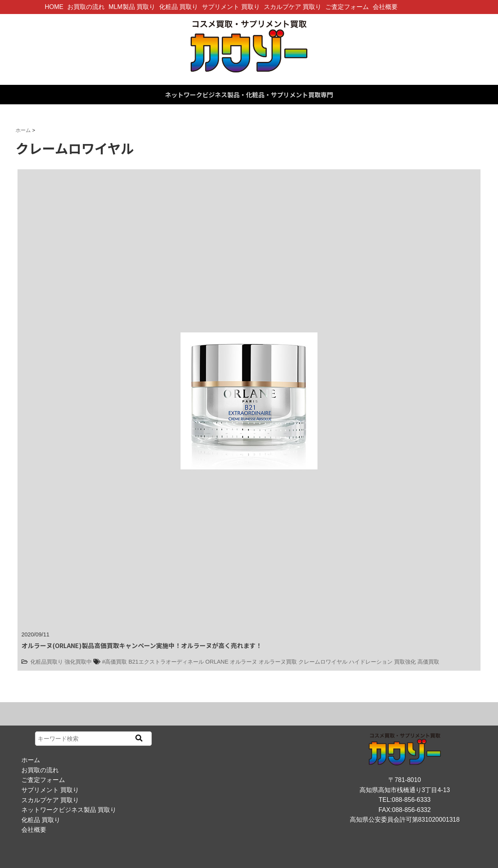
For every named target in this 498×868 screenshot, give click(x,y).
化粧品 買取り (179, 7)
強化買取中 (78, 662)
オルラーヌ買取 (278, 662)
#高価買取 (114, 662)
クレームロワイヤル (323, 662)
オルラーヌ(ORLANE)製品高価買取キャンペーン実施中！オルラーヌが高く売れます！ (142, 645)
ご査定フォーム (347, 7)
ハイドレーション (371, 662)
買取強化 (405, 662)
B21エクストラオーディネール (166, 662)
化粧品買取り (47, 662)
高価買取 (428, 662)
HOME (54, 7)
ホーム (31, 760)
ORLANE (217, 662)
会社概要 (385, 7)
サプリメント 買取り (231, 7)
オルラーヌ (244, 662)
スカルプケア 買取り (293, 7)
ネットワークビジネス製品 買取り (69, 810)
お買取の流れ (86, 7)
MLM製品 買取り (132, 7)
